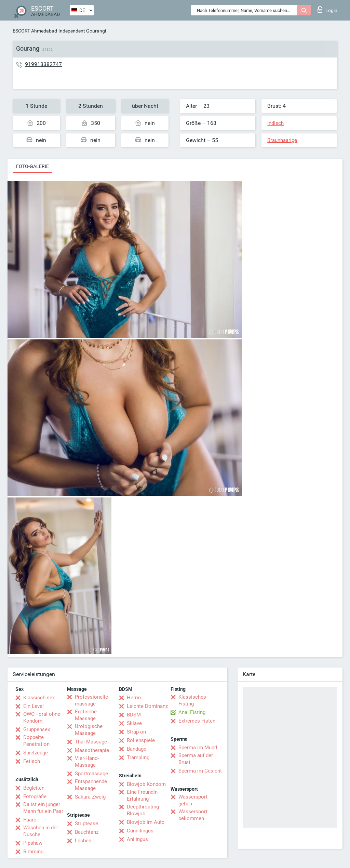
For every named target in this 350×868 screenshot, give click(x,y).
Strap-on (136, 732)
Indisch (275, 123)
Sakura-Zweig (90, 797)
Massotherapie (92, 750)
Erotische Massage (86, 715)
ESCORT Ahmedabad (35, 31)
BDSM (134, 715)
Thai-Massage (91, 742)
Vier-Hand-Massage (87, 762)
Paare (30, 820)
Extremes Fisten (197, 721)
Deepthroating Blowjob (143, 810)
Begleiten (34, 788)
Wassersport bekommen (193, 815)
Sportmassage (91, 774)
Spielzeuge (36, 753)
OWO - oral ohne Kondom (42, 717)
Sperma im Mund (198, 748)
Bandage (137, 749)
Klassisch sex (39, 698)
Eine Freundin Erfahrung (142, 795)
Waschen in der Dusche (41, 831)
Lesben (83, 841)
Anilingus (137, 839)
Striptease (86, 824)
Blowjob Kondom (146, 784)
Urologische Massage (89, 730)
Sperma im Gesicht (200, 771)
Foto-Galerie (32, 166)
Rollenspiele (141, 740)
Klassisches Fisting (192, 700)
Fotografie (35, 796)
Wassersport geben (193, 800)
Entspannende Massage (91, 785)
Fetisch (32, 761)
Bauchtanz (87, 832)
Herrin (134, 698)
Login (327, 9)
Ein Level (33, 706)
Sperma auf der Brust (196, 759)
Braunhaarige (282, 140)
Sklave (134, 723)
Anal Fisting (192, 712)
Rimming (33, 852)
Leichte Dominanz (147, 706)
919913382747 (43, 64)
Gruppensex (37, 729)
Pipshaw (33, 843)
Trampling (138, 757)
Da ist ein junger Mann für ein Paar (43, 808)
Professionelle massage (91, 700)
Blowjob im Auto (146, 822)
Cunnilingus (140, 831)
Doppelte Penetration (36, 741)
